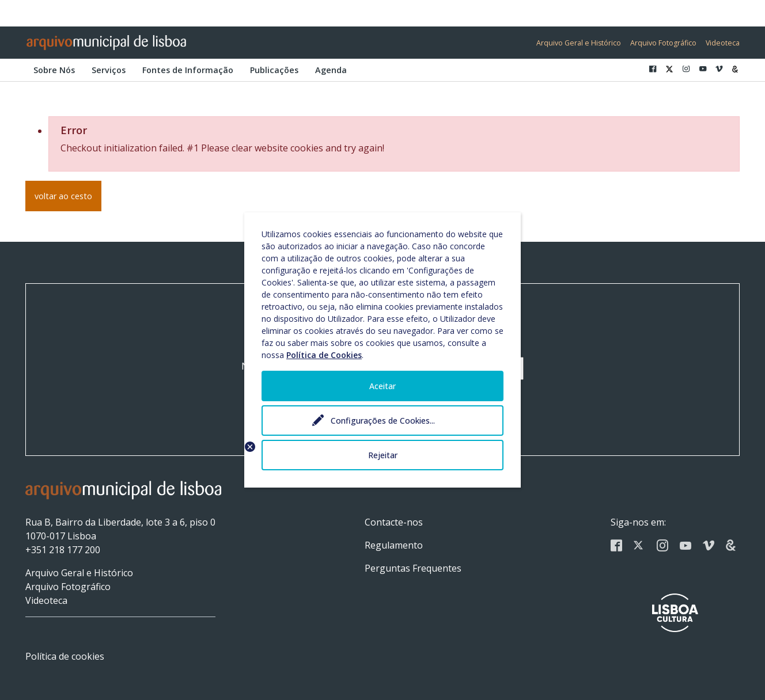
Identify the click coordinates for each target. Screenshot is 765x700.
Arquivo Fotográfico (663, 43)
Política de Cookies (324, 355)
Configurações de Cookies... (383, 421)
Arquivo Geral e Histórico (579, 43)
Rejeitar (383, 455)
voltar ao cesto (63, 196)
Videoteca (723, 43)
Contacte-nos (394, 522)
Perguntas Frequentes (413, 568)
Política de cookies (65, 656)
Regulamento (394, 545)
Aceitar (382, 386)
